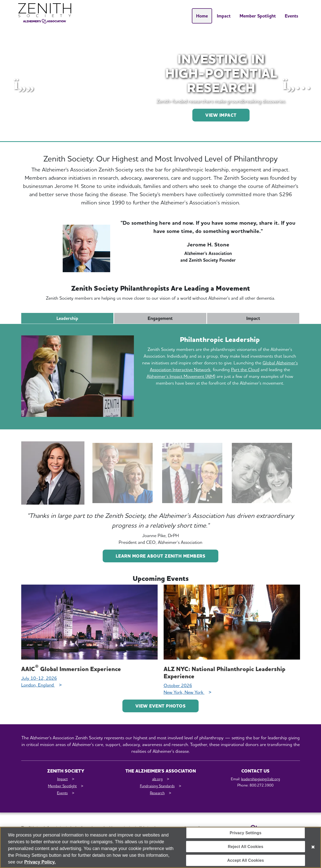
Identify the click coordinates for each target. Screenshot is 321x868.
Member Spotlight (258, 16)
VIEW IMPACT (221, 115)
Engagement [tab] (160, 318)
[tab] (53, 473)
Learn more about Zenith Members (161, 556)
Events (292, 16)
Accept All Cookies (245, 862)
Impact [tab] (253, 318)
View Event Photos (161, 706)
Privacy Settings (245, 834)
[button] (24, 84)
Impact (224, 16)
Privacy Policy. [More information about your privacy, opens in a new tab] (40, 864)
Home (202, 16)
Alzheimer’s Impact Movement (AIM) (181, 376)
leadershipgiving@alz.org (261, 779)
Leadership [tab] (67, 318)
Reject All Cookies (246, 848)
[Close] (313, 849)
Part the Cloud (245, 370)
